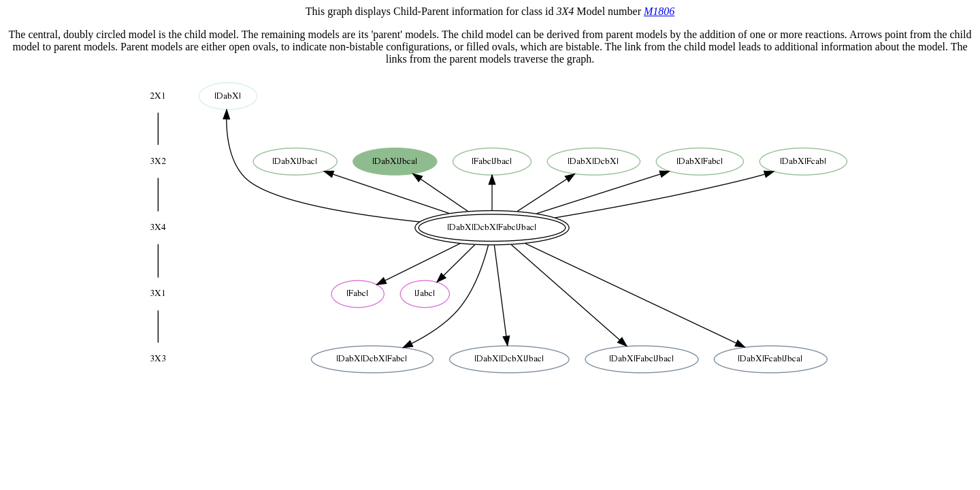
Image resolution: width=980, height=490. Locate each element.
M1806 (659, 11)
